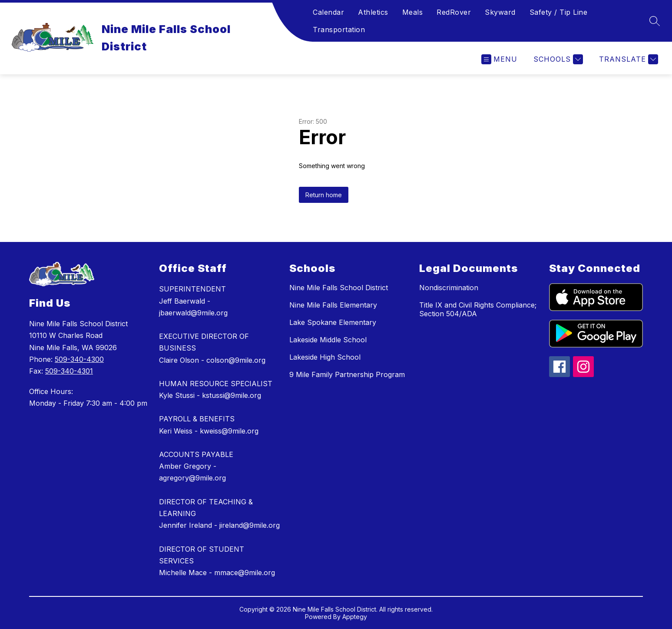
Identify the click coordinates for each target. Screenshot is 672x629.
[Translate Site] (627, 59)
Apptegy (355, 617)
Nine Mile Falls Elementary (333, 305)
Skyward (500, 12)
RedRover (454, 12)
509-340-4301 (69, 371)
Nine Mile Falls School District (339, 288)
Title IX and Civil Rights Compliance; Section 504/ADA (478, 309)
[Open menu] (499, 59)
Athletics (373, 12)
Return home (324, 195)
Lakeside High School (325, 357)
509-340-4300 (79, 359)
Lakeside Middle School (328, 340)
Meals (413, 12)
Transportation (339, 30)
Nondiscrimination (449, 288)
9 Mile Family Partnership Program (347, 374)
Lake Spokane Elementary (333, 322)
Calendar (328, 12)
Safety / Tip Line (559, 12)
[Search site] (655, 21)
